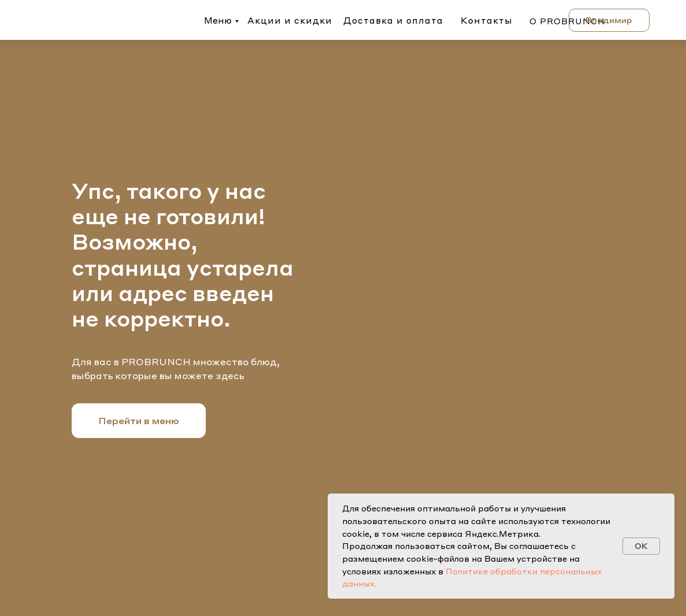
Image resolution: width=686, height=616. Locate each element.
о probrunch (567, 21)
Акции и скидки (290, 20)
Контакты (487, 20)
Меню (218, 20)
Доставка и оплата (393, 20)
